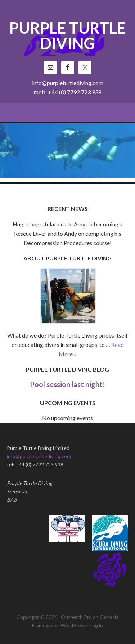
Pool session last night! (67, 384)
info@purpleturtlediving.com (68, 83)
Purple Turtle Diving (67, 36)
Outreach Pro (76, 617)
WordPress (73, 625)
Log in (96, 625)
